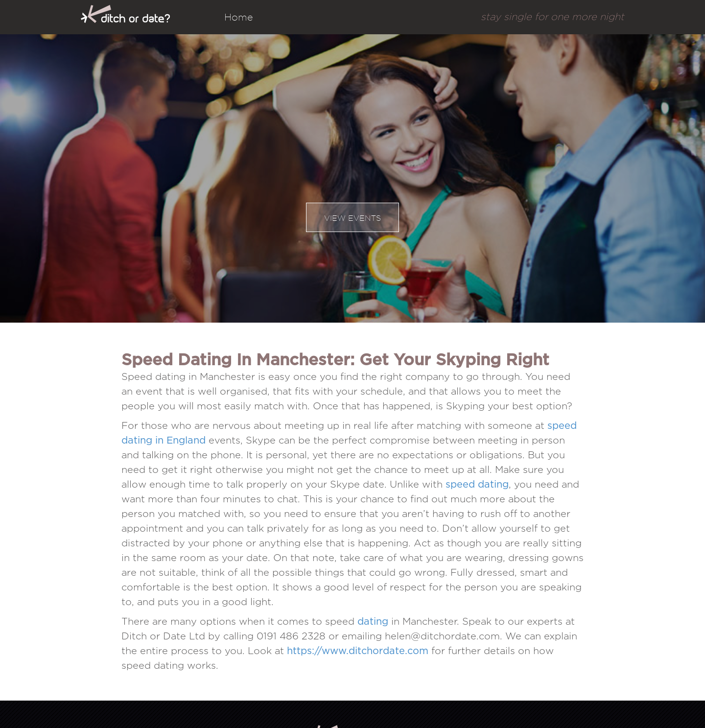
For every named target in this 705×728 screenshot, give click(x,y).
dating (373, 622)
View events (352, 218)
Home (239, 17)
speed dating (477, 485)
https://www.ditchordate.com (358, 651)
